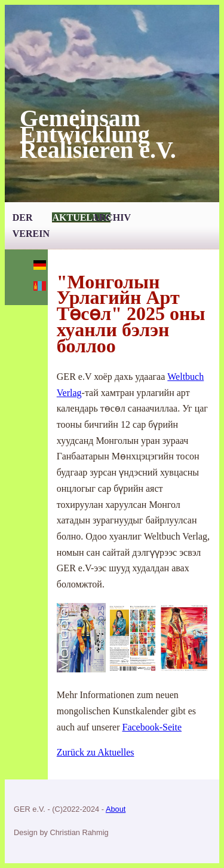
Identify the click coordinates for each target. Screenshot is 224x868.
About (116, 809)
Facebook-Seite (152, 727)
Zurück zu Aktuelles (96, 752)
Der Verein (31, 226)
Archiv (111, 217)
